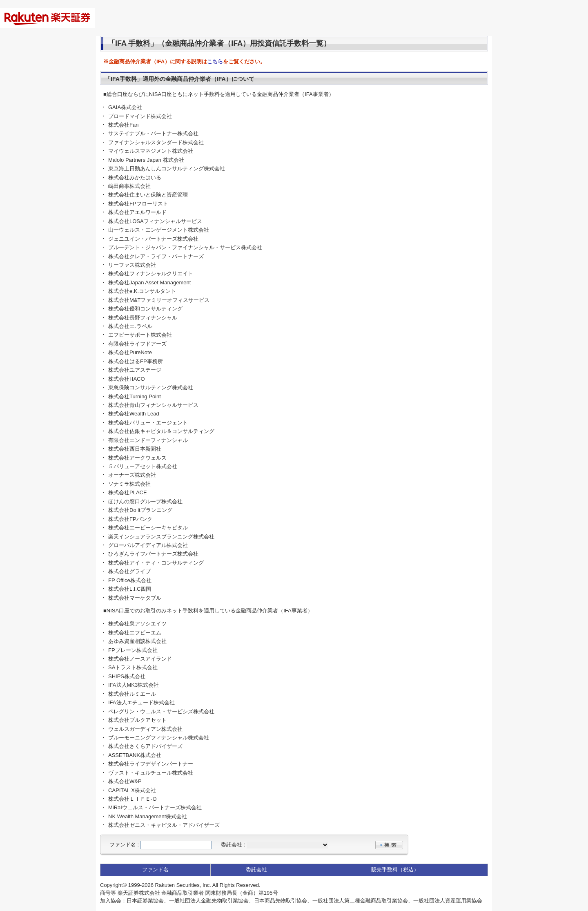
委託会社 (232, 845)
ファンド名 (123, 845)
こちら (215, 61)
